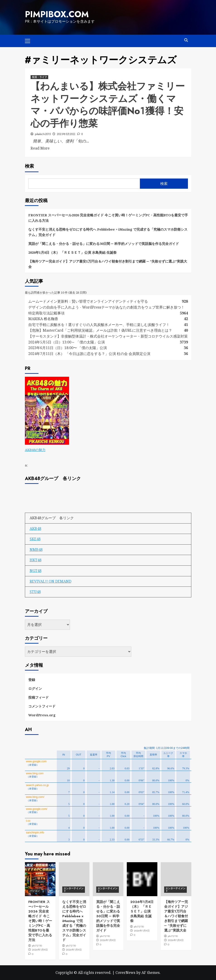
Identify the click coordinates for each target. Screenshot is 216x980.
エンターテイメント (74, 889)
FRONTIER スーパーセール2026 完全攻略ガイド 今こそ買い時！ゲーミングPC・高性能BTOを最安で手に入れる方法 (108, 218)
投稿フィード (38, 697)
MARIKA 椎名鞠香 (43, 319)
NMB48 (36, 550)
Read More (40, 148)
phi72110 (37, 946)
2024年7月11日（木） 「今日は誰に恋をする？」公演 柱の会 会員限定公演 (89, 354)
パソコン (35, 891)
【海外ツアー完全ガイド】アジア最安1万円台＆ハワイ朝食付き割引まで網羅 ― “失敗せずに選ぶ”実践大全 (108, 264)
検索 (29, 166)
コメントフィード (42, 706)
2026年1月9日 (40, 950)
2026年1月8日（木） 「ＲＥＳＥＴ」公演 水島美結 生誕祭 (72, 252)
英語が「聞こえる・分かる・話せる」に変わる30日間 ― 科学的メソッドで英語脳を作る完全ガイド (104, 244)
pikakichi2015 (43, 134)
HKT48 (36, 560)
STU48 (35, 592)
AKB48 (35, 529)
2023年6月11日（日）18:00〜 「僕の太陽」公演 (68, 348)
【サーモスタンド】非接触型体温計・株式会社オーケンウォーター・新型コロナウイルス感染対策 (108, 336)
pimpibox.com (57, 14)
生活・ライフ (39, 77)
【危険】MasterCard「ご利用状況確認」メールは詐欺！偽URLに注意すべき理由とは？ (100, 330)
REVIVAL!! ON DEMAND (50, 581)
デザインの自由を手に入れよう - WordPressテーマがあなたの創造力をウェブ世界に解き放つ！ (108, 307)
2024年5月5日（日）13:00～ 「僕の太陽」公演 (67, 342)
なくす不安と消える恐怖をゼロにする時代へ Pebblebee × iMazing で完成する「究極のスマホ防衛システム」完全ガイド (108, 232)
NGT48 (36, 571)
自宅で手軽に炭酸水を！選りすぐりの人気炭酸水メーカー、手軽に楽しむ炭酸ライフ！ (99, 325)
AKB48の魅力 (35, 450)
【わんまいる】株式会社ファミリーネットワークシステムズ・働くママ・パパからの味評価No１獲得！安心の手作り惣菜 (108, 105)
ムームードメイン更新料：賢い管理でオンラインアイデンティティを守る (88, 301)
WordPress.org (42, 715)
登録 (32, 680)
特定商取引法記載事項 (46, 313)
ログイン (35, 688)
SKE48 (35, 539)
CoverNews (125, 973)
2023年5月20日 (66, 134)
